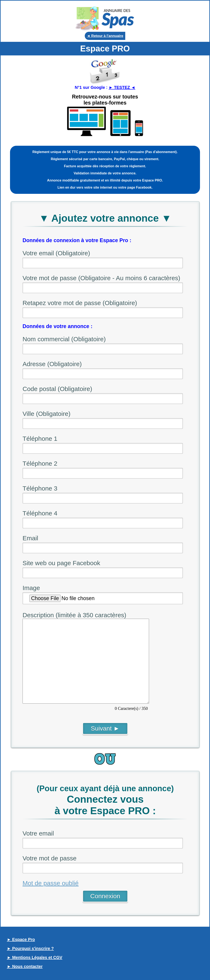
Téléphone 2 (40, 463)
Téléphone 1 (40, 439)
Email (30, 538)
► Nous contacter (25, 966)
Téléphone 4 (40, 513)
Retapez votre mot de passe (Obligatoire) (80, 303)
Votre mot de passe (50, 858)
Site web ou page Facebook (61, 563)
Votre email (38, 833)
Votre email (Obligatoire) (56, 253)
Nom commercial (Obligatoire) (64, 339)
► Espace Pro (21, 939)
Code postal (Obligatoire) (57, 389)
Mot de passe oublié (51, 883)
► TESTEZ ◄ (122, 87)
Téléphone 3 (40, 488)
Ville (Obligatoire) (47, 414)
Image (31, 588)
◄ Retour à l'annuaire (105, 36)
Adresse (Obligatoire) (52, 364)
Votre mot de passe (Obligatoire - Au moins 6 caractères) (101, 278)
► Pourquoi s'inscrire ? (30, 948)
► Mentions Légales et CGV (35, 957)
